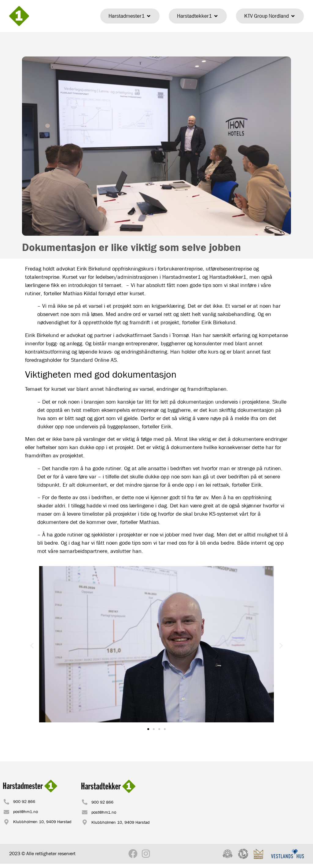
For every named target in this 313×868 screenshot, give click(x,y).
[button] (32, 645)
